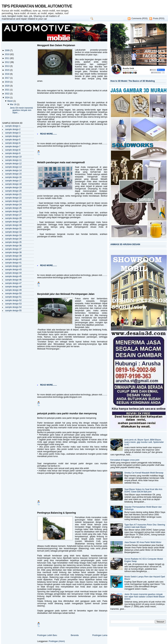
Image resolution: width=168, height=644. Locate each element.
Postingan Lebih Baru (47, 635)
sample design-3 (13, 133)
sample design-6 (13, 143)
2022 (7, 94)
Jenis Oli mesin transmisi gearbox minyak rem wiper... (21, 110)
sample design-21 (13, 194)
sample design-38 (13, 252)
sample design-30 (13, 225)
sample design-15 (13, 174)
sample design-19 (13, 187)
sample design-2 (13, 129)
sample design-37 (13, 249)
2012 (7, 62)
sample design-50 (13, 293)
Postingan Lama (100, 635)
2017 (7, 78)
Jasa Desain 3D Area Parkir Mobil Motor (143, 542)
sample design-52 (13, 300)
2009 (7, 50)
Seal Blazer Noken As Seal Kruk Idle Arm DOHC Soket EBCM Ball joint (143, 491)
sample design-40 (13, 259)
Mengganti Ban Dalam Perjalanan (56, 45)
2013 (7, 66)
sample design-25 (13, 208)
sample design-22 (13, 198)
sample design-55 (13, 311)
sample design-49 (13, 290)
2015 (7, 70)
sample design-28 (13, 218)
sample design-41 (13, 263)
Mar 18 (13, 104)
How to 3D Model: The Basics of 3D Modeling (133, 81)
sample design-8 (13, 150)
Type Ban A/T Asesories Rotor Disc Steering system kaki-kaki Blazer (145, 526)
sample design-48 (13, 287)
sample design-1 (13, 126)
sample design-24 (13, 205)
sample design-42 (13, 266)
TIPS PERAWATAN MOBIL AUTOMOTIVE (37, 6)
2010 (7, 54)
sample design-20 (13, 191)
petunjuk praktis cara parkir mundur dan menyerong (67, 413)
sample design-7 (13, 146)
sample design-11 (13, 160)
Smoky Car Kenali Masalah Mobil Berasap (144, 473)
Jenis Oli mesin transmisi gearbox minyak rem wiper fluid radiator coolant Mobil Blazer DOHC (145, 597)
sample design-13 (13, 167)
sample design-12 (13, 164)
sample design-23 (13, 201)
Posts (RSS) (159, 18)
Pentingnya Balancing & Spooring (57, 513)
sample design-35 (13, 242)
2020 (7, 86)
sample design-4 (13, 136)
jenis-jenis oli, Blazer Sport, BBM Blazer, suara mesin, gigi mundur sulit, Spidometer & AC (144, 442)
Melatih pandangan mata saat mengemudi (61, 162)
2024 (7, 98)
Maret (10, 101)
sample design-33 (13, 235)
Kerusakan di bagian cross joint (125, 460)
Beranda (75, 635)
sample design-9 (13, 153)
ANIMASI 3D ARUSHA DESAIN (125, 244)
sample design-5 (13, 140)
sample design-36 (13, 246)
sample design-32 (13, 232)
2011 (7, 58)
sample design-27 (13, 215)
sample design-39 (13, 256)
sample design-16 (13, 177)
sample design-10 (13, 157)
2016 (7, 74)
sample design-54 (13, 307)
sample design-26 (13, 211)
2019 (7, 82)
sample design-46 (13, 280)
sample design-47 (13, 283)
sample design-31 (13, 229)
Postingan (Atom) (57, 641)
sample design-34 (13, 239)
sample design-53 (13, 304)
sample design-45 (13, 276)
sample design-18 (13, 184)
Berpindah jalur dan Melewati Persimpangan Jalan (66, 294)
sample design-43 (13, 270)
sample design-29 (13, 222)
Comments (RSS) (140, 18)
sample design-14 (13, 170)
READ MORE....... (49, 134)
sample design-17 (13, 181)
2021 (7, 90)
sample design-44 (13, 273)
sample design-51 (13, 297)
